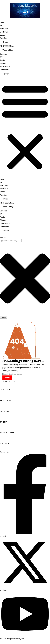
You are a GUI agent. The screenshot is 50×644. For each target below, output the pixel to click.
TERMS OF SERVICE (7, 433)
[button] (25, 127)
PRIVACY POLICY (6, 400)
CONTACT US (5, 390)
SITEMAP (3, 422)
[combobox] (11, 241)
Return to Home (9, 381)
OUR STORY (4, 411)
